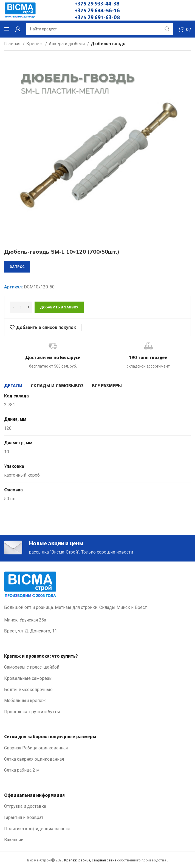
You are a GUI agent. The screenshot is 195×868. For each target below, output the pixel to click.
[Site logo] (20, 10)
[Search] (99, 29)
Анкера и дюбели (67, 44)
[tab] (13, 385)
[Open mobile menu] (7, 29)
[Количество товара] (21, 307)
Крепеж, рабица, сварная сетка (90, 860)
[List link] (97, 667)
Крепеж (35, 44)
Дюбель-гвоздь (108, 44)
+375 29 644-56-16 (97, 10)
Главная (13, 44)
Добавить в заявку (59, 307)
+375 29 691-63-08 (97, 17)
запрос (17, 267)
